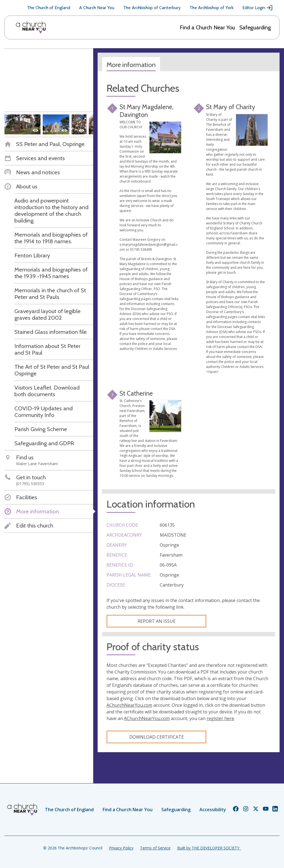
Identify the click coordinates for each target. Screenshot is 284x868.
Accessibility (213, 810)
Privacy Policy (121, 848)
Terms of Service (155, 848)
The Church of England (49, 8)
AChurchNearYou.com (129, 705)
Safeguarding (255, 27)
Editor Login (258, 8)
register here (220, 718)
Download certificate (157, 737)
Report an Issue (157, 621)
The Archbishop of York (211, 8)
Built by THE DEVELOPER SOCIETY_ (209, 848)
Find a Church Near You (207, 27)
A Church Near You (97, 8)
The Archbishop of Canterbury (152, 8)
